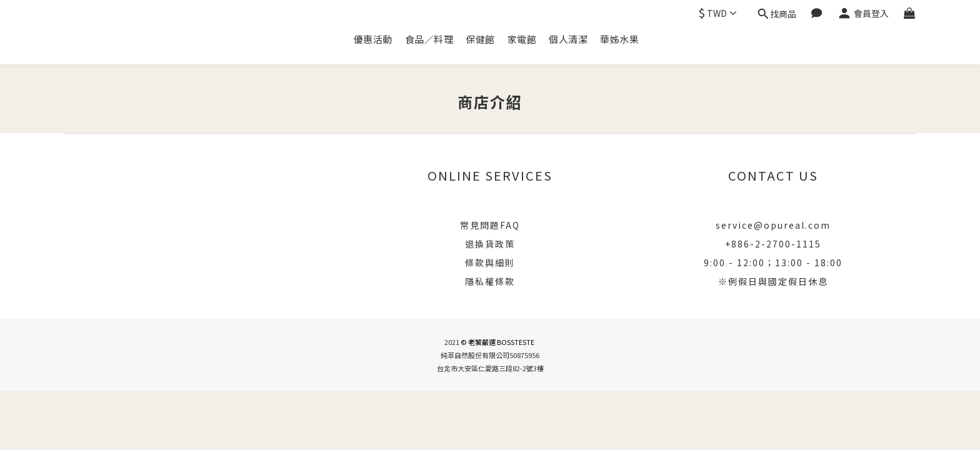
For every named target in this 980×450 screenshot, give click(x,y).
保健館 (480, 39)
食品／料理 (429, 39)
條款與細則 (490, 262)
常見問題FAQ (490, 225)
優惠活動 (373, 39)
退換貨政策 (490, 244)
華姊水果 (619, 39)
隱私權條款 (490, 281)
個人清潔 (568, 39)
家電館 (522, 39)
